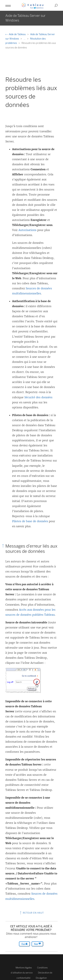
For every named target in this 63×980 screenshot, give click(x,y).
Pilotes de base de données (30, 521)
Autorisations (27, 230)
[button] (8, 5)
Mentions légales (24, 968)
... (25, 39)
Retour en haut (32, 913)
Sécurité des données (38, 397)
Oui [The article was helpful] (24, 944)
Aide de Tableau (16, 34)
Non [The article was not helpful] (37, 944)
